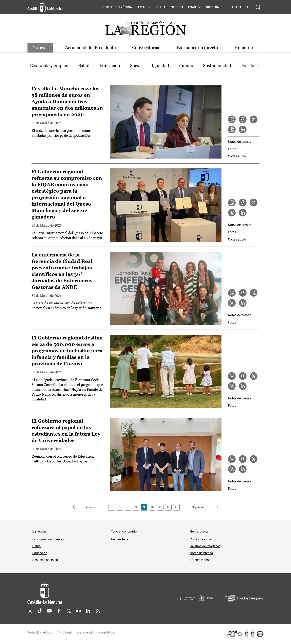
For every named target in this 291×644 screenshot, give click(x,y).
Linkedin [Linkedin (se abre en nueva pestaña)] (88, 611)
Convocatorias (146, 48)
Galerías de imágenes (205, 546)
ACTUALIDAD (241, 7)
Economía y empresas (48, 539)
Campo (186, 66)
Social (136, 66)
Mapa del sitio (85, 632)
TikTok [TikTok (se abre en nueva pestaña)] (40, 611)
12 (168, 507)
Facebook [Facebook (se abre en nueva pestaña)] (59, 611)
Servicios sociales (45, 560)
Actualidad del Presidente (90, 48)
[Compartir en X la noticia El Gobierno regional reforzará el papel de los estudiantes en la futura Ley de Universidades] (254, 459)
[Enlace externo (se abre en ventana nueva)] (245, 634)
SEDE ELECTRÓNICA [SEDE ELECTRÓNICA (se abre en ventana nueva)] (117, 7)
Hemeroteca (247, 48)
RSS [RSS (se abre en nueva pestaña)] (98, 611)
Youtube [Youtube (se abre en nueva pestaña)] (49, 611)
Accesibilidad (107, 632)
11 (160, 507)
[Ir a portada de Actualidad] (145, 30)
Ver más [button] (248, 66)
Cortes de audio (201, 539)
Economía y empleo (49, 66)
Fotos (232, 149)
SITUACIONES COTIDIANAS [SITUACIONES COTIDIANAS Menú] (176, 7)
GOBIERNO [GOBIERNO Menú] (214, 7)
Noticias (40, 48)
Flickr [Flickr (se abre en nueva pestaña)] (78, 611)
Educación (110, 66)
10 (152, 507)
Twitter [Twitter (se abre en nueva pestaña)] (69, 611)
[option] (49, 66)
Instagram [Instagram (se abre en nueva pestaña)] (30, 611)
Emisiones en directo (197, 48)
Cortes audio (237, 156)
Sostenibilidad (217, 66)
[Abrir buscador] (258, 7)
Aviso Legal (65, 632)
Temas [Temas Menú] (141, 7)
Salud (84, 66)
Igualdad (160, 66)
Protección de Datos (40, 632)
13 (176, 507)
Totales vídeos (200, 560)
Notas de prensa (240, 142)
